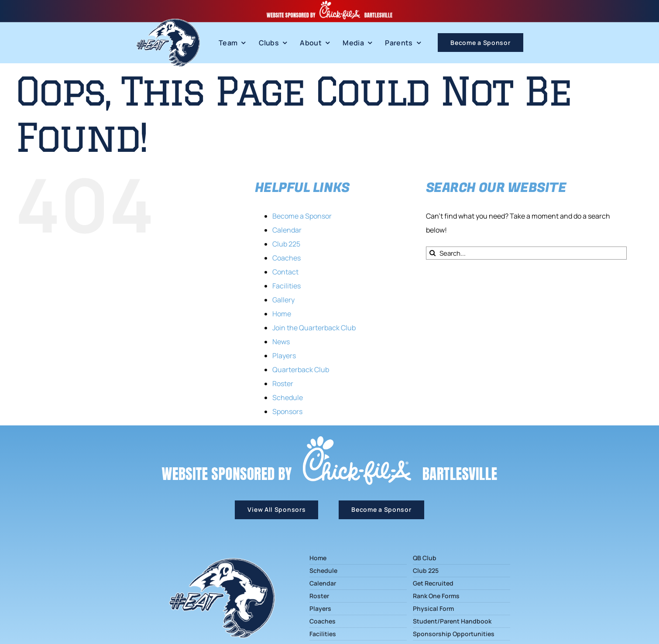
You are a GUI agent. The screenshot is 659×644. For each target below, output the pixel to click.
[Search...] (526, 253)
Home (282, 314)
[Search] (432, 253)
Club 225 (286, 244)
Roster (283, 384)
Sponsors (287, 411)
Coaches (287, 258)
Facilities (287, 286)
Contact (285, 272)
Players (284, 356)
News (281, 342)
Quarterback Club (301, 370)
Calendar (287, 230)
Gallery (283, 300)
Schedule (288, 397)
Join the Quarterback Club (314, 328)
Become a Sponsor (302, 216)
